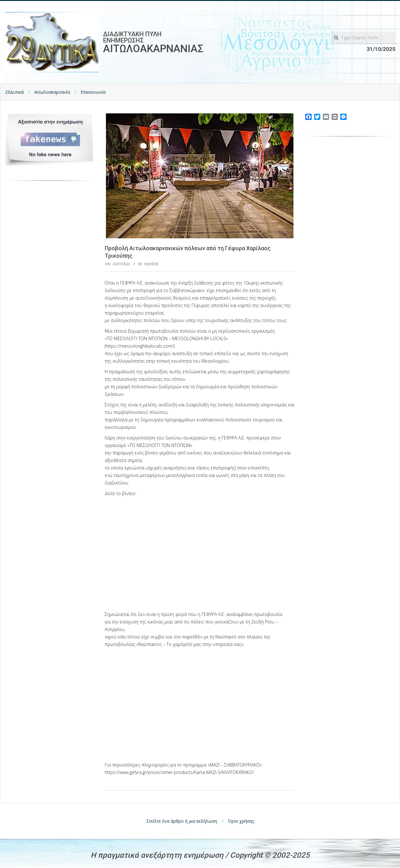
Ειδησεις (152, 264)
